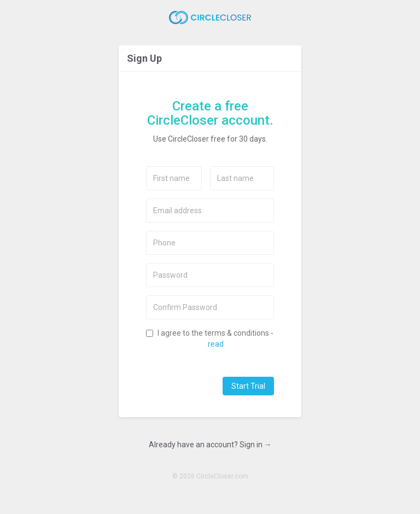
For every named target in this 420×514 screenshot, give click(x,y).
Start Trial (248, 386)
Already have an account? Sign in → (210, 445)
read (216, 344)
